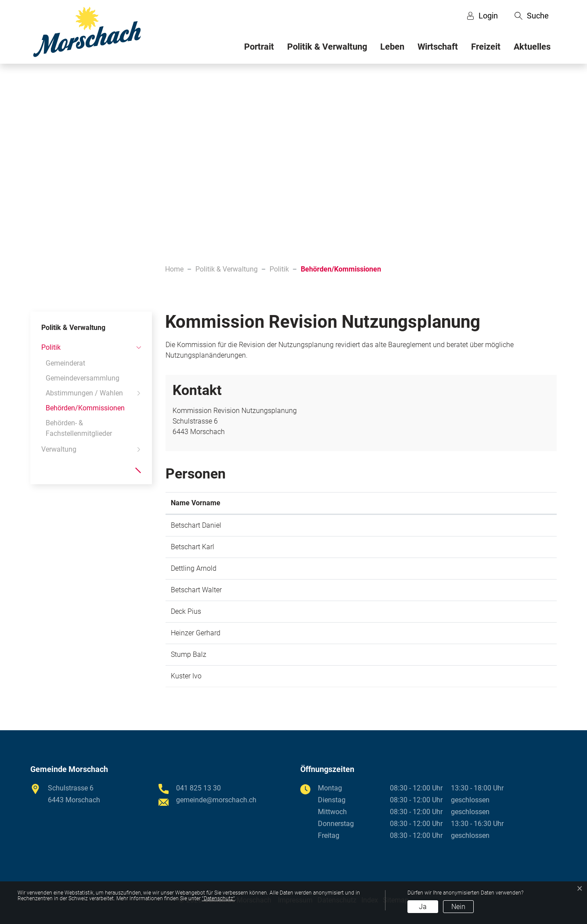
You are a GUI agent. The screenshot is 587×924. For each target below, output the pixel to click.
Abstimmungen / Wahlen (84, 393)
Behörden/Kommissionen (85, 410)
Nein (458, 907)
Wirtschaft (438, 47)
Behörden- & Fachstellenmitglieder (79, 428)
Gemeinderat (65, 363)
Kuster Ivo (186, 676)
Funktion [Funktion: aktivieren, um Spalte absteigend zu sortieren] (278, 503)
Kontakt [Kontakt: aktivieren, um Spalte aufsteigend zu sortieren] (423, 503)
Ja (423, 907)
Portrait (259, 47)
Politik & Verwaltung (327, 47)
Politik (51, 347)
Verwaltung (59, 449)
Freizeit (486, 47)
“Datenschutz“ (218, 899)
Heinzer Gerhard (196, 633)
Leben (392, 47)
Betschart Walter (196, 590)
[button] (532, 16)
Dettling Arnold (194, 568)
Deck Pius (186, 611)
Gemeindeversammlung (83, 378)
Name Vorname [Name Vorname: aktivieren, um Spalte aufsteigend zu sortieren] (196, 503)
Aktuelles (532, 47)
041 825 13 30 (198, 788)
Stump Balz (189, 654)
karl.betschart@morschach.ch (457, 547)
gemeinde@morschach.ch (451, 568)
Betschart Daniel (196, 525)
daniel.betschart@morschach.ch (461, 525)
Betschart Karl (193, 547)
